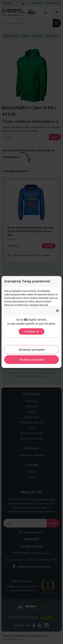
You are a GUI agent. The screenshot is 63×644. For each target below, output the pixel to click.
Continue (32, 331)
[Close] (57, 311)
